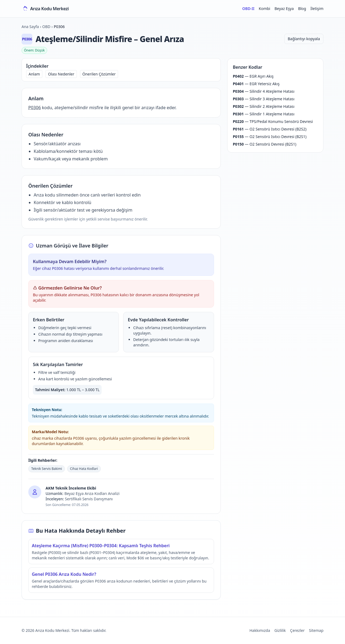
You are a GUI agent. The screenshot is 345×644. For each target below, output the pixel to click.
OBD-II (248, 8)
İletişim (317, 8)
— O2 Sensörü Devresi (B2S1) (265, 144)
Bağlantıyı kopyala (304, 39)
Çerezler (297, 630)
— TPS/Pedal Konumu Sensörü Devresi (273, 121)
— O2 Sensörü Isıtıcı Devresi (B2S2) (270, 129)
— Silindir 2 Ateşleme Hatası (264, 106)
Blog (302, 8)
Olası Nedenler (61, 74)
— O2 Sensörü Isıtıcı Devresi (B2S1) (270, 137)
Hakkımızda (260, 630)
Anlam (34, 74)
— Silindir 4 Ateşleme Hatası (264, 91)
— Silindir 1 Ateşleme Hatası (264, 114)
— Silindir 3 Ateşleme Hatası (264, 99)
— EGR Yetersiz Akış (256, 84)
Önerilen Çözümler (99, 74)
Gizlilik (280, 630)
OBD (46, 27)
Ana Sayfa (30, 27)
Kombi (264, 8)
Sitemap (316, 630)
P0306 (34, 108)
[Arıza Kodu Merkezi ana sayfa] (45, 9)
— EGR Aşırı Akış (253, 76)
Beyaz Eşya (284, 8)
